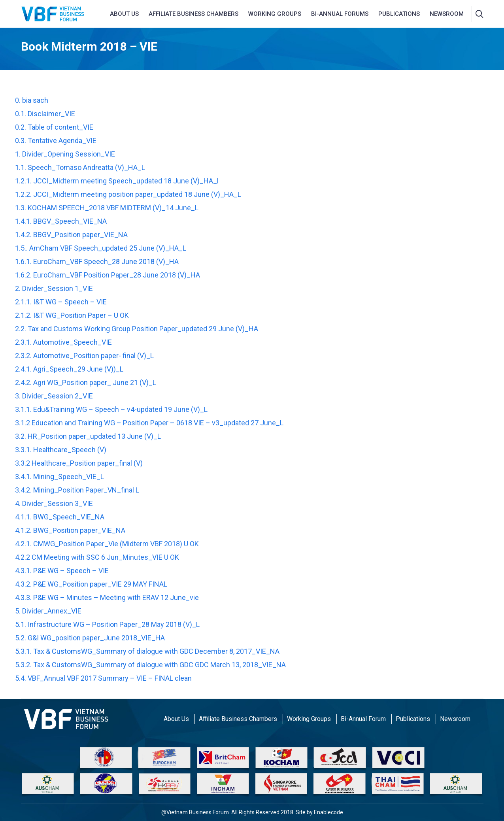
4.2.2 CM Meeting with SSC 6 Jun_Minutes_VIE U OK (97, 557)
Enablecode (328, 812)
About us (124, 14)
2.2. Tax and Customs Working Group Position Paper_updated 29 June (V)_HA (137, 329)
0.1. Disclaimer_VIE (45, 114)
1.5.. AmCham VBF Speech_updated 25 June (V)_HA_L (101, 248)
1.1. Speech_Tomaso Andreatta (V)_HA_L (80, 167)
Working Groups (275, 14)
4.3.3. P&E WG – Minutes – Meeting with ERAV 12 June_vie (107, 597)
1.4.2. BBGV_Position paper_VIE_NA (71, 235)
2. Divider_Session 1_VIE (54, 288)
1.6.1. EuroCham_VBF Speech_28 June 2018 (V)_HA (97, 261)
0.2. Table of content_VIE (54, 127)
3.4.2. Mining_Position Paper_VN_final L (77, 490)
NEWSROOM (447, 14)
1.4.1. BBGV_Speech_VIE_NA (61, 221)
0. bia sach (32, 100)
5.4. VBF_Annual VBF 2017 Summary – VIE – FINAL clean (103, 678)
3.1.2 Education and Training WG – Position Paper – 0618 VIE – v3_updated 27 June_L (149, 423)
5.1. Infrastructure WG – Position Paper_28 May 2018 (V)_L (107, 624)
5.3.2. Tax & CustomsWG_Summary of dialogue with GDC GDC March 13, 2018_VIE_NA (150, 665)
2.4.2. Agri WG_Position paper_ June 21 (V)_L (86, 382)
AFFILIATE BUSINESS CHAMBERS (193, 14)
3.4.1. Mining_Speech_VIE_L (59, 477)
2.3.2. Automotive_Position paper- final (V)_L (84, 356)
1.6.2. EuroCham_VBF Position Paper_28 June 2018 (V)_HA (108, 275)
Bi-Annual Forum (363, 719)
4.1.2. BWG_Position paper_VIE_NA (70, 530)
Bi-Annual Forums (340, 14)
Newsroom (455, 719)
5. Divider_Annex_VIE (48, 611)
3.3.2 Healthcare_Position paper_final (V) (79, 463)
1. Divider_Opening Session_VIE (65, 154)
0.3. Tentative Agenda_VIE (56, 141)
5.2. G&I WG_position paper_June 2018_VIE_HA (90, 638)
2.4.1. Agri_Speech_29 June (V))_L (69, 369)
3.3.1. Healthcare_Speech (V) (61, 450)
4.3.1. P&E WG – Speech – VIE (62, 571)
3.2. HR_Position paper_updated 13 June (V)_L (88, 436)
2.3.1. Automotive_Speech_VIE (63, 342)
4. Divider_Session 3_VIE (54, 503)
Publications (399, 14)
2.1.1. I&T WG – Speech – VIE (61, 302)
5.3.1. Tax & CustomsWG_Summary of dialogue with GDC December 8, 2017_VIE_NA (147, 651)
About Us (176, 719)
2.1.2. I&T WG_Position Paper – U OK (72, 315)
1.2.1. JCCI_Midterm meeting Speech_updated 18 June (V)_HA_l (117, 181)
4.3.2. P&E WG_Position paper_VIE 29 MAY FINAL (91, 584)
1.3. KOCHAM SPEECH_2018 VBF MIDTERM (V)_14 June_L (107, 208)
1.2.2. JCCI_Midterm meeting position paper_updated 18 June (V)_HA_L (128, 194)
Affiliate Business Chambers (238, 719)
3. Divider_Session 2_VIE (54, 396)
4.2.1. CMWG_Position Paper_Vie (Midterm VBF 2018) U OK (107, 544)
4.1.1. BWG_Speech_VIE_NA (60, 517)
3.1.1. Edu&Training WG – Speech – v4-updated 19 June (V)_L (111, 409)
